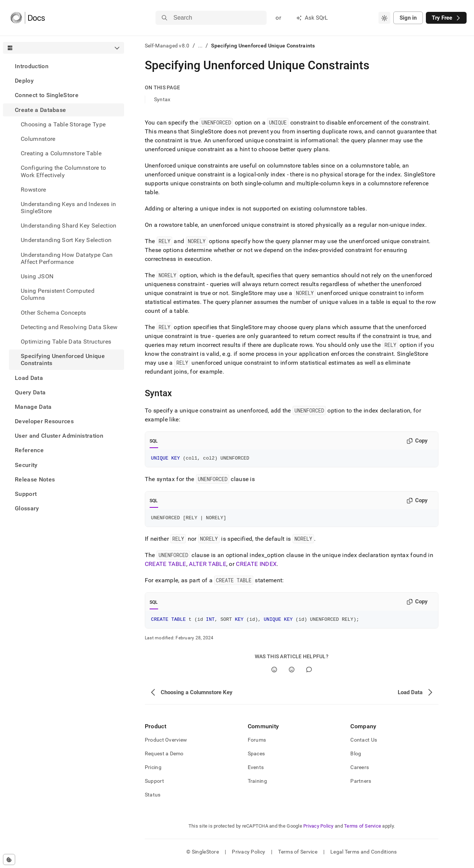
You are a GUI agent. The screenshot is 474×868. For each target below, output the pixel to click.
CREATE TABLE (166, 566)
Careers (360, 771)
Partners (361, 784)
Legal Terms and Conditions (363, 855)
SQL (154, 441)
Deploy (24, 81)
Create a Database (40, 110)
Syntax (162, 99)
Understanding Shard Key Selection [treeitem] (69, 226)
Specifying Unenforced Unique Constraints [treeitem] (63, 360)
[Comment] (309, 673)
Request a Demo (164, 757)
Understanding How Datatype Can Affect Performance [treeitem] (67, 258)
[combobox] (384, 18)
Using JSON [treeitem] (37, 276)
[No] (292, 673)
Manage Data (33, 407)
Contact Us (364, 743)
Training (257, 784)
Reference (29, 450)
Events (256, 771)
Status (153, 798)
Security (26, 465)
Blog (356, 757)
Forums (257, 743)
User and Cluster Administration (59, 436)
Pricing (153, 771)
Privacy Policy (318, 829)
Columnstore (38, 139)
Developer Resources (44, 421)
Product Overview (166, 743)
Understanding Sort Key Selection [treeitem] (66, 240)
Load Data (29, 378)
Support (26, 494)
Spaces (256, 757)
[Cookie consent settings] (9, 859)
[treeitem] (64, 66)
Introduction (32, 66)
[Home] (28, 18)
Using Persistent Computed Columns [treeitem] (58, 294)
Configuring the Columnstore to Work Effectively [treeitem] (64, 171)
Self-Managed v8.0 (167, 46)
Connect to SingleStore (47, 95)
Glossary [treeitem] (27, 508)
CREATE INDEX (256, 566)
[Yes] (274, 673)
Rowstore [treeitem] (34, 190)
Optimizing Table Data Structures (66, 342)
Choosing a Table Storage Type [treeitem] (63, 124)
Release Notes (35, 479)
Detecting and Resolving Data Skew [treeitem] (69, 327)
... (201, 46)
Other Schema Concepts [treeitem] (54, 313)
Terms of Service (363, 829)
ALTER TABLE (208, 566)
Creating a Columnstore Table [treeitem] (61, 153)
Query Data (30, 392)
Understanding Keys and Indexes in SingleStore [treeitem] (69, 208)
